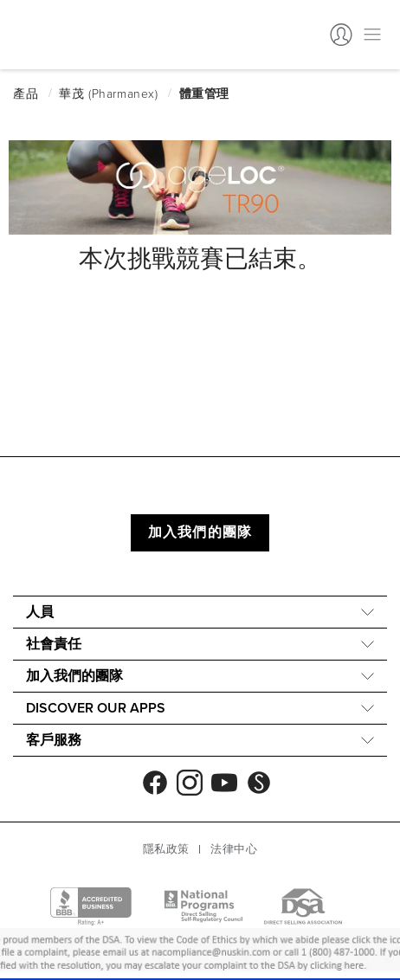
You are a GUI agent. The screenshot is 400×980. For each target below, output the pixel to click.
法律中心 (234, 849)
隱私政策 (166, 849)
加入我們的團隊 (200, 532)
